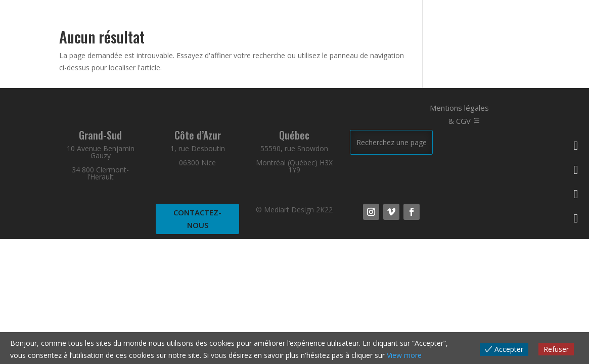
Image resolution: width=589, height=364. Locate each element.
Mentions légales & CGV (459, 114)
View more (404, 355)
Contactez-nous (197, 219)
